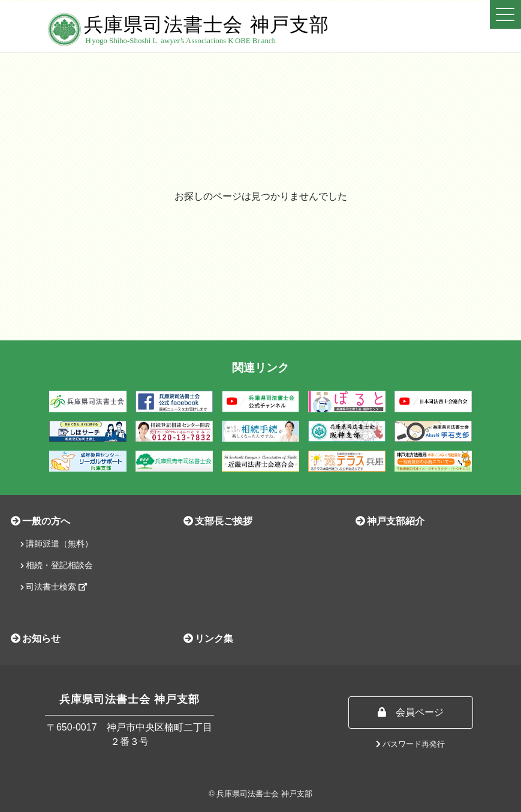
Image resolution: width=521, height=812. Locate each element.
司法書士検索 (54, 587)
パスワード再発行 (411, 744)
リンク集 (208, 639)
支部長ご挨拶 (218, 521)
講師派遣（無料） (57, 544)
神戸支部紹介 (390, 521)
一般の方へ (40, 521)
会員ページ (411, 712)
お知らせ (36, 639)
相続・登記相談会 (57, 565)
